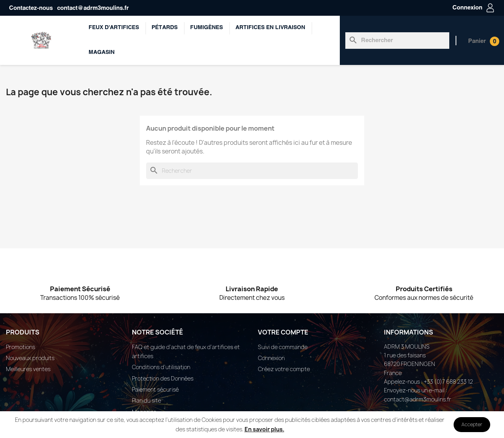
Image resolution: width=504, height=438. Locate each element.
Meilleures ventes (28, 369)
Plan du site (146, 400)
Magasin (102, 53)
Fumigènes (207, 28)
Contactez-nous (31, 8)
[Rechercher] (397, 41)
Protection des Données (163, 378)
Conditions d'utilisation (161, 367)
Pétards (165, 28)
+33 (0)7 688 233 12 (448, 382)
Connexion (271, 358)
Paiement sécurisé (155, 389)
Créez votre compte (284, 369)
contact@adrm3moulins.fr (93, 8)
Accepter (472, 424)
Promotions (20, 347)
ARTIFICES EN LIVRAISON (270, 28)
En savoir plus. (264, 429)
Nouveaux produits (30, 358)
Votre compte (283, 332)
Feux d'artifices (114, 28)
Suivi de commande (283, 347)
